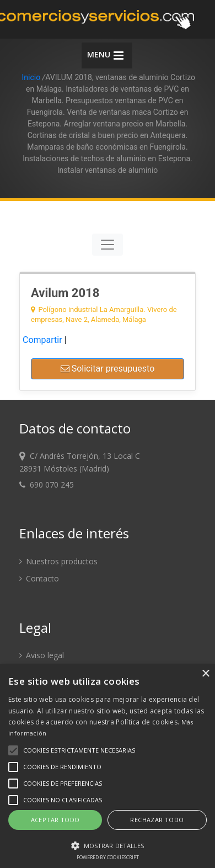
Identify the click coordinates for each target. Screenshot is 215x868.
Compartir (42, 340)
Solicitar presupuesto (108, 369)
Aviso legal (42, 655)
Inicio (31, 77)
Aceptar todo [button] (55, 820)
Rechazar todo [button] (157, 820)
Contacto (39, 578)
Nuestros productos (58, 561)
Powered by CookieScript (108, 857)
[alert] (108, 766)
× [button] (205, 674)
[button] (108, 845)
